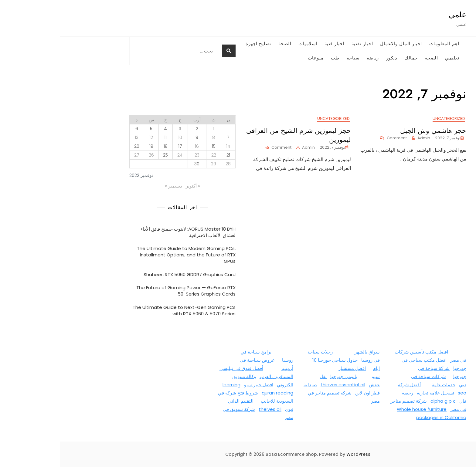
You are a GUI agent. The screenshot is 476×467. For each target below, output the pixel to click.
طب (275, 58)
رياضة (313, 58)
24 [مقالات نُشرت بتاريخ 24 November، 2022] (120, 155)
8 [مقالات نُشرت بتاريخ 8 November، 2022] (154, 137)
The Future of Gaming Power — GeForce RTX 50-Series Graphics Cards (126, 291)
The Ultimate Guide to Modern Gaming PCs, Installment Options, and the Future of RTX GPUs (126, 255)
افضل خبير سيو (199, 385)
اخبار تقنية (303, 44)
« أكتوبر (133, 186)
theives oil (210, 409)
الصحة (372, 58)
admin (364, 138)
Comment (334, 138)
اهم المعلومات (384, 44)
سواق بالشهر (307, 352)
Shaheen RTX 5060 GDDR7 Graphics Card (130, 274)
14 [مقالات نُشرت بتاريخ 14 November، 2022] (168, 146)
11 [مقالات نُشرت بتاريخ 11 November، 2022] (106, 137)
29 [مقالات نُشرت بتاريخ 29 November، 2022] (154, 164)
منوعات (256, 58)
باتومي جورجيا (284, 376)
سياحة (293, 58)
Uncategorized (389, 118)
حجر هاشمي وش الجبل (373, 130)
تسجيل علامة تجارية (376, 393)
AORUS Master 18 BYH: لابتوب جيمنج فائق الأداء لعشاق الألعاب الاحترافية (128, 232)
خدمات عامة (384, 385)
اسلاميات (248, 44)
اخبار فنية (275, 44)
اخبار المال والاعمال (341, 44)
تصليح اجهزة (199, 44)
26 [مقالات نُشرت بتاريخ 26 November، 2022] (92, 155)
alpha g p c (383, 401)
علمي (398, 15)
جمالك (351, 58)
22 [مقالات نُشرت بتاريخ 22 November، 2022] (154, 155)
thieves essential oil (283, 385)
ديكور (332, 58)
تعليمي (392, 58)
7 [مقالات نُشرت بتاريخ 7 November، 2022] (168, 137)
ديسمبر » (114, 186)
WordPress (299, 454)
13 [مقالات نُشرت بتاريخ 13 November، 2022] (77, 137)
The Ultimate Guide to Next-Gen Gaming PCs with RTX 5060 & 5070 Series (124, 310)
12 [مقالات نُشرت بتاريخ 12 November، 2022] (91, 137)
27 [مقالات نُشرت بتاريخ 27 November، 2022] (77, 155)
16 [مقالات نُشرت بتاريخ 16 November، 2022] (137, 146)
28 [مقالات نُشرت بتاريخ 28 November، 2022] (168, 164)
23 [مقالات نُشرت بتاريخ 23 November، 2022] (137, 155)
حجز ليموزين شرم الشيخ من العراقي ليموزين (239, 135)
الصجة (225, 44)
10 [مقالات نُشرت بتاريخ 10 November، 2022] (120, 137)
